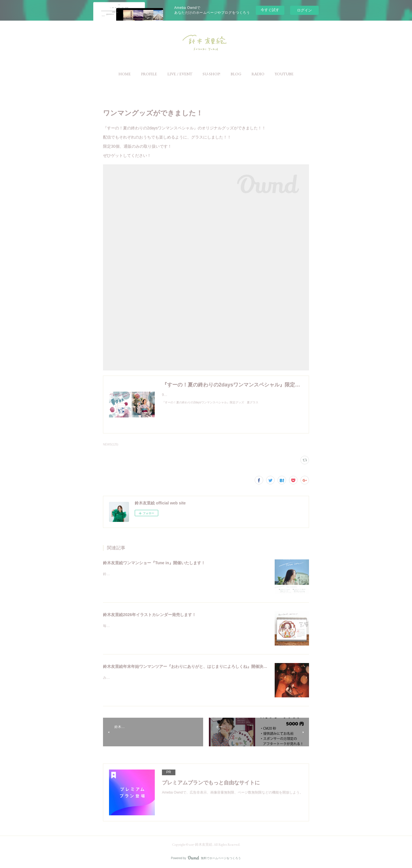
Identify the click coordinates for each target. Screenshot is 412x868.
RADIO (258, 74)
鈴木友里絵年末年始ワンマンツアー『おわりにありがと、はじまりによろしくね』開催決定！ (187, 666)
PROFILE (149, 74)
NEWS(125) (111, 444)
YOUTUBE (284, 74)
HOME (125, 74)
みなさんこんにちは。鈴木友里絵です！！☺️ (137, 678)
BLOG (236, 74)
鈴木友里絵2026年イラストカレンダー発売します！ (149, 615)
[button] (125, 74)
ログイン (304, 10)
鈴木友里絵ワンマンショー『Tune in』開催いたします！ (154, 563)
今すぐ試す (270, 10)
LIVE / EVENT (180, 74)
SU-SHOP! (211, 74)
